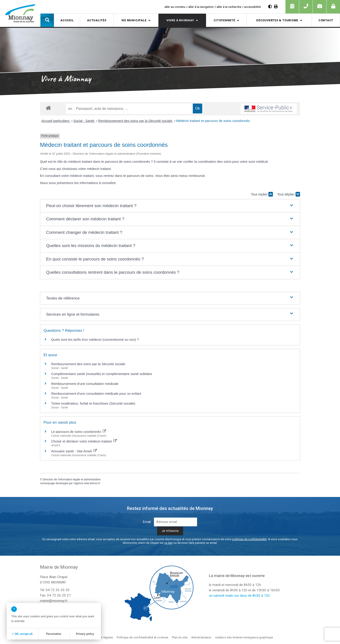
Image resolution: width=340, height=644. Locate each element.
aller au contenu (175, 7)
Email (147, 522)
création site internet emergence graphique (244, 637)
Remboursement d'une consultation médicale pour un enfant (96, 394)
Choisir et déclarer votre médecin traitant (84, 441)
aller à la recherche (229, 7)
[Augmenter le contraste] (270, 7)
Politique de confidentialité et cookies (142, 637)
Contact (326, 20)
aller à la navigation (201, 7)
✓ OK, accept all (22, 634)
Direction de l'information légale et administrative (72, 479)
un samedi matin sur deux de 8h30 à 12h (239, 596)
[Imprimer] (276, 7)
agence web (82, 483)
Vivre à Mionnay (180, 20)
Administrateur (201, 637)
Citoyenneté (224, 20)
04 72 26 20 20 (58, 590)
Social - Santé (84, 121)
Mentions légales (101, 637)
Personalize (54, 634)
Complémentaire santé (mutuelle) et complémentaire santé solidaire (102, 374)
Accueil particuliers (56, 121)
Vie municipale (134, 20)
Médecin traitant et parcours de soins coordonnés (213, 121)
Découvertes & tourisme (277, 20)
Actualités (97, 20)
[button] (47, 20)
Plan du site (180, 637)
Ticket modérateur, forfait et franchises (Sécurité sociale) (93, 403)
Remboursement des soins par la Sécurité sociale (136, 121)
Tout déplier (289, 194)
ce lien (168, 543)
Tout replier (262, 194)
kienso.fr (95, 483)
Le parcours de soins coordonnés (79, 432)
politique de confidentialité (249, 539)
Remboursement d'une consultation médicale (85, 384)
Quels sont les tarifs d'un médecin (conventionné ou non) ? (95, 339)
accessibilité (252, 7)
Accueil (67, 20)
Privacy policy (85, 634)
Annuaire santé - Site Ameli (74, 451)
